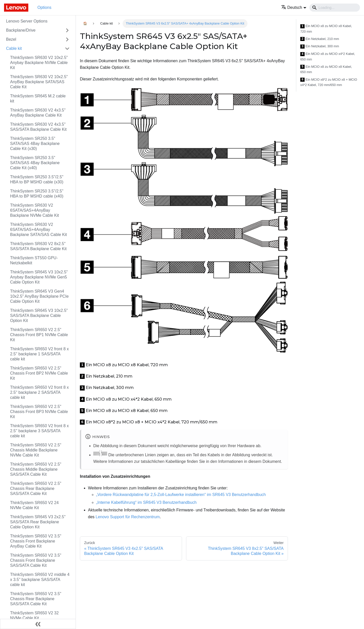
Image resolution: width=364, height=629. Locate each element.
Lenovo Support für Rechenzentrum (128, 517)
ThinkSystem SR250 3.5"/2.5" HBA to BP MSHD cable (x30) (37, 179)
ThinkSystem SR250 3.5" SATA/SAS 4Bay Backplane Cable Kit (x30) (35, 144)
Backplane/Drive (21, 30)
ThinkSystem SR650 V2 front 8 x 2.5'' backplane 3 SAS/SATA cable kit (39, 431)
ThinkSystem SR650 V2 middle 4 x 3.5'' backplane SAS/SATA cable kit (40, 580)
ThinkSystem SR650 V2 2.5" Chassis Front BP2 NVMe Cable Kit (39, 373)
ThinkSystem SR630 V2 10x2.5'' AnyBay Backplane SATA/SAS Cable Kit (39, 82)
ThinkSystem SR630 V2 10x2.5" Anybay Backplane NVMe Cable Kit (39, 63)
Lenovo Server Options (27, 21)
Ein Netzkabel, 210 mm (320, 39)
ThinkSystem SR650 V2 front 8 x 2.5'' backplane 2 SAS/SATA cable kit (39, 392)
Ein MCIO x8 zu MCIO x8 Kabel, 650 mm (326, 69)
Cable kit (14, 48)
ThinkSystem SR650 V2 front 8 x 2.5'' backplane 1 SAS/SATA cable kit (39, 354)
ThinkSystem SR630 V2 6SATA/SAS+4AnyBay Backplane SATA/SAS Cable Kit (38, 230)
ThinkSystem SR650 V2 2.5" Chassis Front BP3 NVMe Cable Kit (39, 412)
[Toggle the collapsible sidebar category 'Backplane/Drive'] (67, 30)
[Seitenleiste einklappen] (38, 624)
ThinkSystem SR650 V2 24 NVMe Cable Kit (34, 505)
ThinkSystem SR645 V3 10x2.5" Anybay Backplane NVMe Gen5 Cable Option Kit (39, 277)
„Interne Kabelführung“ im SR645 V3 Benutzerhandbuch (146, 502)
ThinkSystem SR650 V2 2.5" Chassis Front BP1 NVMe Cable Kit (39, 335)
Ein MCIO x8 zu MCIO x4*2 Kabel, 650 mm (328, 57)
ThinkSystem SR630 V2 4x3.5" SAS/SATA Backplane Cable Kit (38, 127)
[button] (294, 7)
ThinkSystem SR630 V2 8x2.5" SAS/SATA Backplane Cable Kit (38, 246)
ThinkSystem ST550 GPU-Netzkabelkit (34, 260)
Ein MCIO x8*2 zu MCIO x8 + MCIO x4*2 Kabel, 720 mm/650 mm (329, 82)
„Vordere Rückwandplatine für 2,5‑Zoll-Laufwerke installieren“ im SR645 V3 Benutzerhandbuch (181, 495)
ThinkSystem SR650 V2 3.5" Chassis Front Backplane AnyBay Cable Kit (36, 541)
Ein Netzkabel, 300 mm (320, 46)
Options (44, 7)
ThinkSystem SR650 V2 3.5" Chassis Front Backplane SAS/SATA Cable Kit (36, 560)
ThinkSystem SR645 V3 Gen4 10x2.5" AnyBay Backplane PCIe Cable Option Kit (39, 296)
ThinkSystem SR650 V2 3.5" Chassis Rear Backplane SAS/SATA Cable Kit (36, 599)
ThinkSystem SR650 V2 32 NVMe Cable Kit (34, 615)
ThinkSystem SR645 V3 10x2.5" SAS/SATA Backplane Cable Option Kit (39, 316)
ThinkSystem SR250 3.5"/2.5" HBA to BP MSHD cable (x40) (37, 194)
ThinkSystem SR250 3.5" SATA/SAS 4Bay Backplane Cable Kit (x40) (35, 163)
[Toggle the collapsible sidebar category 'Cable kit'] (67, 49)
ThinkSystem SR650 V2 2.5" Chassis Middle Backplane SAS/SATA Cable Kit (36, 469)
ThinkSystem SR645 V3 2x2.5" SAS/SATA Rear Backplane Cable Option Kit (38, 522)
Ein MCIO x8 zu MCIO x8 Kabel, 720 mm (326, 29)
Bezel (11, 39)
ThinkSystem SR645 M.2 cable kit (38, 99)
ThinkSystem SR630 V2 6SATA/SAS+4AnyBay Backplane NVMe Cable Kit (35, 210)
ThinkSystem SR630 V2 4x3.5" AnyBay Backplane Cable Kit (38, 113)
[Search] (335, 8)
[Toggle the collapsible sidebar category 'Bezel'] (67, 39)
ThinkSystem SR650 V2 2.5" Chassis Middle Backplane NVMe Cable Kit (36, 450)
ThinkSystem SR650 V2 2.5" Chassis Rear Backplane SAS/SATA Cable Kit (36, 489)
